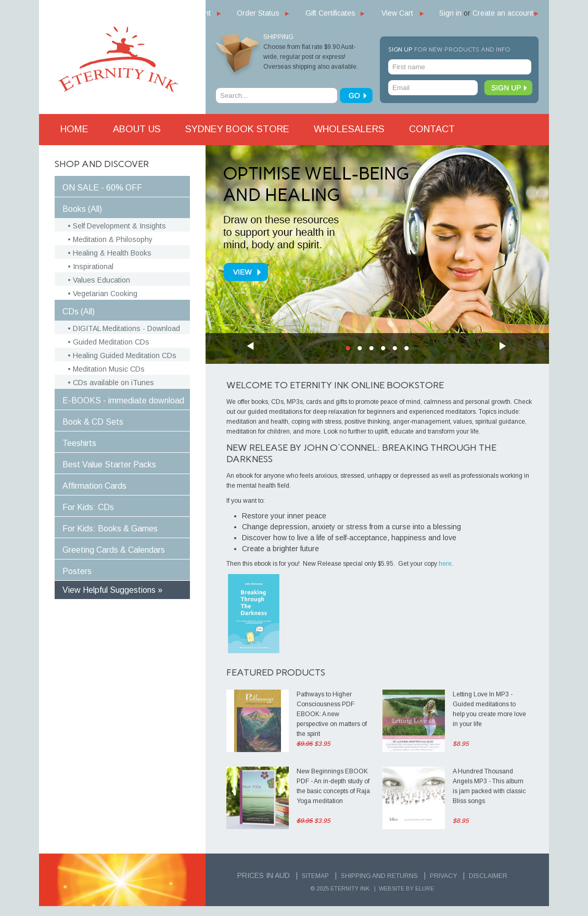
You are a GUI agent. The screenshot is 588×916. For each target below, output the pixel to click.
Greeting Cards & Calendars (114, 550)
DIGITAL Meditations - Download (126, 328)
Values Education (101, 280)
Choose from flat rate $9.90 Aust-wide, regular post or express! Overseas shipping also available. (311, 57)
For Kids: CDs (88, 507)
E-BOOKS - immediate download (123, 400)
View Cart (397, 13)
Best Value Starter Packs (109, 465)
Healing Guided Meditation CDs (125, 355)
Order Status (258, 13)
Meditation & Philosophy (113, 239)
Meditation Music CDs (109, 369)
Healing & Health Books (112, 253)
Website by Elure (406, 888)
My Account (192, 13)
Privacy (443, 876)
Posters (77, 571)
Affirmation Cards (94, 486)
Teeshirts (79, 443)
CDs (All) (79, 311)
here (445, 564)
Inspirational (93, 266)
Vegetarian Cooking (105, 294)
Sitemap (315, 876)
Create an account (503, 13)
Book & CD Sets (93, 422)
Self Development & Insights (119, 226)
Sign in (450, 13)
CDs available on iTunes (113, 383)
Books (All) (82, 209)
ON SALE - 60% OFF (102, 188)
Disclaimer (488, 876)
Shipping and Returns (379, 876)
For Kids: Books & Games (110, 529)
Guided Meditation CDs (111, 342)
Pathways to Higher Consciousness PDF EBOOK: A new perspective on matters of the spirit (332, 714)
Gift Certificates (330, 13)
